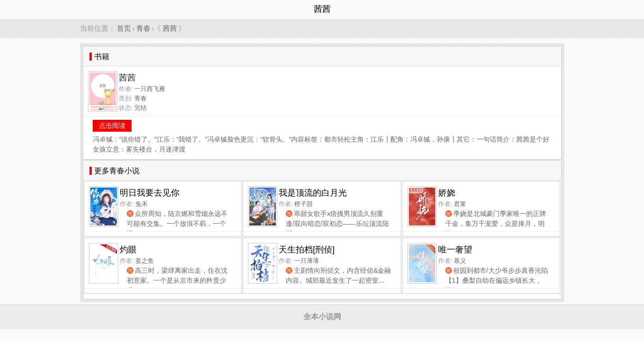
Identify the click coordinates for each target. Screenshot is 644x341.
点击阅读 (112, 126)
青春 (143, 28)
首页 (124, 28)
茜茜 (170, 28)
